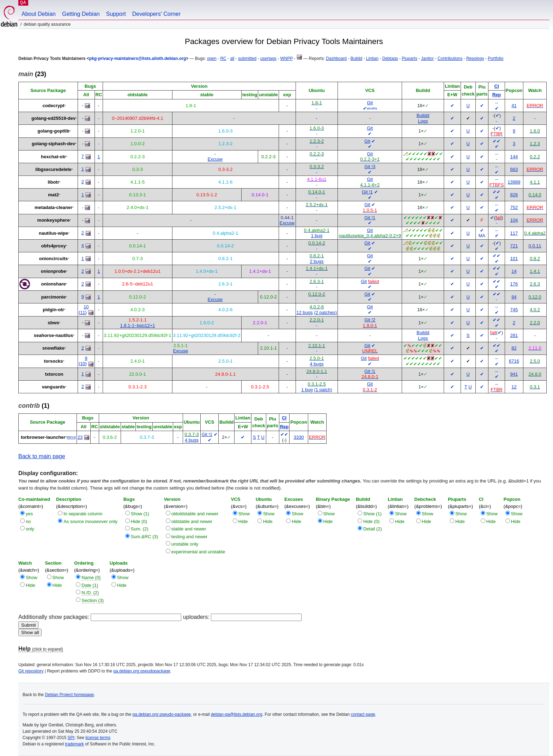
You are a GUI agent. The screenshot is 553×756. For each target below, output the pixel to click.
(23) (32, 74)
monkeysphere (54, 220)
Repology (475, 59)
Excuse (215, 159)
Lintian (372, 59)
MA (482, 236)
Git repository (31, 671)
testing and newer (190, 537)
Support (116, 14)
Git (370, 103)
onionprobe (54, 271)
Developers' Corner (156, 14)
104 (514, 220)
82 (514, 348)
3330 (299, 437)
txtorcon (54, 374)
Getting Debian (81, 14)
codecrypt (53, 106)
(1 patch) (323, 390)
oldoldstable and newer (195, 514)
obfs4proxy (53, 246)
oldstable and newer (192, 521)
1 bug (317, 236)
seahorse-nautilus (53, 335)
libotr (53, 182)
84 (514, 297)
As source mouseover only (90, 521)
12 (514, 387)
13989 (514, 182)
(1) (34, 406)
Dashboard (336, 59)
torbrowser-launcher (43, 437)
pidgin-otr (53, 310)
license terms (98, 738)
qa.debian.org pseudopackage (142, 671)
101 (514, 259)
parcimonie (53, 297)
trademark (74, 744)
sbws (53, 323)
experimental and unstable (198, 552)
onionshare (53, 284)
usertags (268, 59)
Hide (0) (139, 521)
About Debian (39, 14)
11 (83, 312)
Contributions (450, 59)
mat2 (53, 195)
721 (514, 246)
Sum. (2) (140, 529)
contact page (363, 714)
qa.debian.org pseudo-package (162, 714)
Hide (243, 521)
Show (244, 514)
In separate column (83, 514)
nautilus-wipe (53, 233)
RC (223, 59)
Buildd (356, 59)
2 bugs (317, 261)
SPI (71, 738)
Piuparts (409, 59)
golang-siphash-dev (53, 144)
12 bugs (305, 312)
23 (80, 437)
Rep (497, 95)
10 (86, 307)
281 (514, 335)
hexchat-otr (53, 157)
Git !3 (370, 167)
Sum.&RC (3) (144, 537)
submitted (247, 59)
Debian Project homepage (69, 695)
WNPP (286, 59)
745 (514, 310)
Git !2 (370, 320)
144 (514, 157)
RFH (71, 437)
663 (514, 169)
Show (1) (140, 514)
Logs (423, 121)
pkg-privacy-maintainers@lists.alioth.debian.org (138, 59)
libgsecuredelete (53, 169)
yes (29, 514)
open (212, 59)
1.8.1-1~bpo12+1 (137, 325)
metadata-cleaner (53, 207)
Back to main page (42, 456)
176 (514, 284)
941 (514, 374)
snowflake (53, 348)
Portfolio (496, 59)
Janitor (427, 59)
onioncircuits (54, 259)
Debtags (390, 59)
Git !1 (367, 192)
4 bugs (317, 364)
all (232, 59)
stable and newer (189, 529)
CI (497, 86)
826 (514, 195)
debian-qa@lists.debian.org (237, 714)
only (30, 529)
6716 (514, 361)
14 (514, 271)
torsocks (53, 361)
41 (514, 106)
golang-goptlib (53, 131)
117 (514, 233)
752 (514, 207)
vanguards (54, 387)
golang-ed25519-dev (53, 118)
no (28, 521)
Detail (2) (373, 529)
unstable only (185, 544)
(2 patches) (325, 312)
